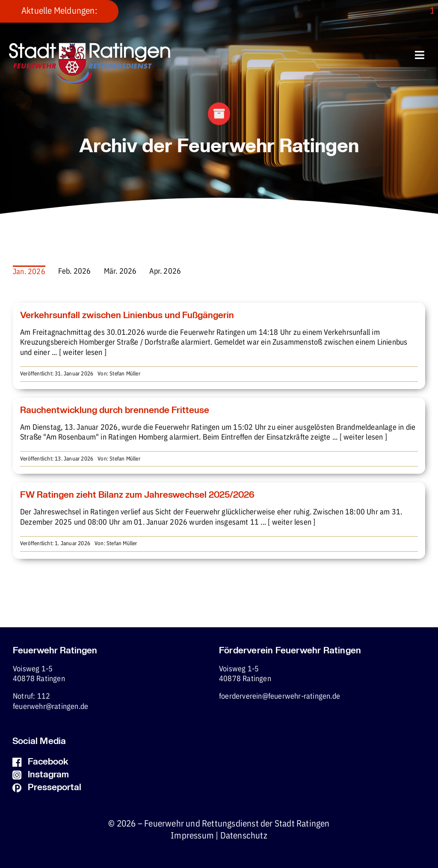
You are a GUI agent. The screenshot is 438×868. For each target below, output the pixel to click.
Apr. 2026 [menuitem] (165, 272)
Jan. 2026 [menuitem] (29, 272)
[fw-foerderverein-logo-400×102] (90, 46)
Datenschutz (244, 836)
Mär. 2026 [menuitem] (120, 272)
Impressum (192, 836)
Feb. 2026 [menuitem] (75, 272)
